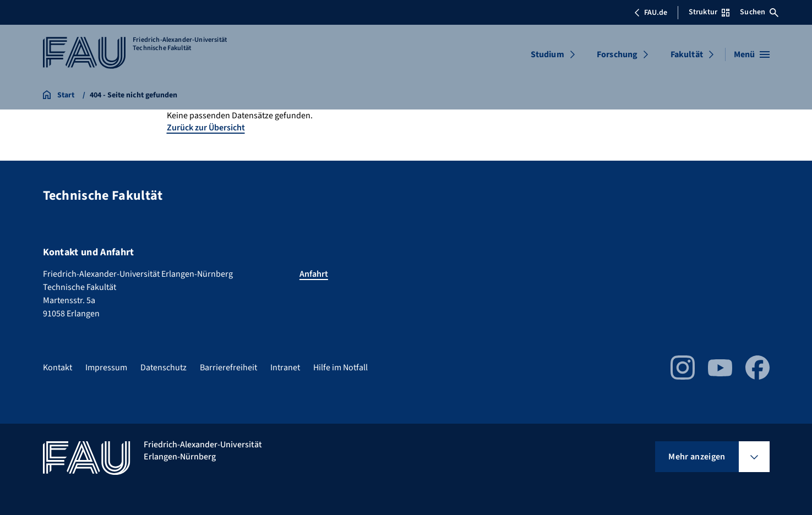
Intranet (285, 368)
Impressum (106, 368)
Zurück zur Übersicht (206, 128)
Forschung (617, 54)
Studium (547, 54)
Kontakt (58, 368)
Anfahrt (314, 274)
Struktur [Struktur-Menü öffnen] (709, 12)
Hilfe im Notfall (340, 368)
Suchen (759, 12)
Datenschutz (164, 368)
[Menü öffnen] (752, 54)
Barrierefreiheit (228, 368)
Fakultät (687, 54)
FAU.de (651, 13)
